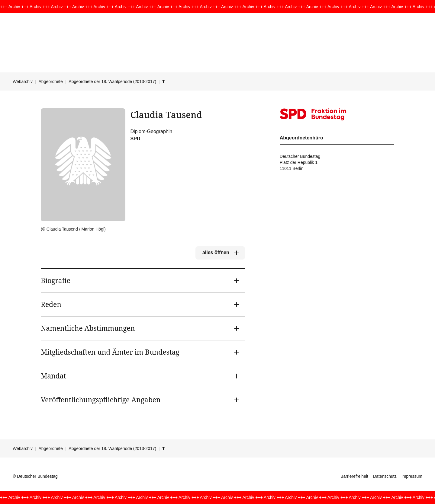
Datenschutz (385, 476)
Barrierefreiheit (354, 476)
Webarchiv (23, 81)
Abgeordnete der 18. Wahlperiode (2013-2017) (112, 81)
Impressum (412, 476)
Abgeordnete (51, 81)
